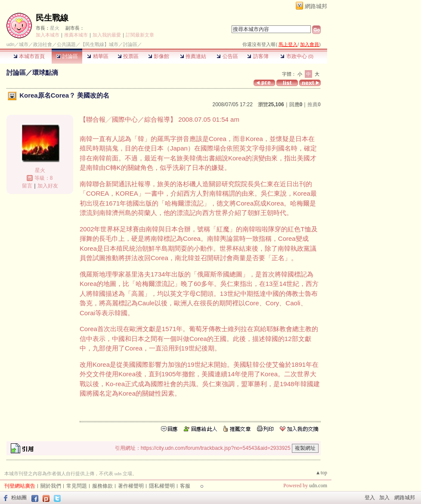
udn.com (318, 486)
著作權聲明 (131, 486)
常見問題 (77, 486)
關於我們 (51, 486)
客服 (185, 486)
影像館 (159, 56)
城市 (24, 44)
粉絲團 (19, 498)
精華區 (98, 56)
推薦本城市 (76, 35)
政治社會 (43, 44)
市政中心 (297, 56)
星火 (55, 28)
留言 (27, 186)
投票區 (128, 56)
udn (10, 44)
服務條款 (102, 486)
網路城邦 (316, 6)
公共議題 (66, 44)
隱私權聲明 (162, 486)
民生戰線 (52, 18)
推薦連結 (193, 56)
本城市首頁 (29, 56)
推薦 (314, 104)
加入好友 (48, 186)
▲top (321, 473)
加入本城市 (48, 35)
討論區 (67, 56)
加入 (384, 498)
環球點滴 (45, 72)
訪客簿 (258, 56)
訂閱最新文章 (140, 35)
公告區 (227, 56)
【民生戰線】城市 (99, 44)
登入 (370, 498)
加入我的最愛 (107, 35)
